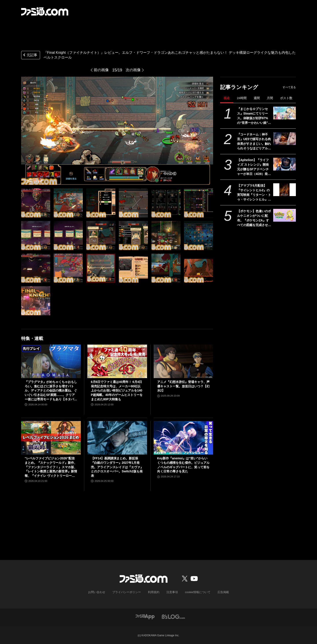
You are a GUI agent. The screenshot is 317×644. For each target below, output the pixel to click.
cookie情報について (196, 592)
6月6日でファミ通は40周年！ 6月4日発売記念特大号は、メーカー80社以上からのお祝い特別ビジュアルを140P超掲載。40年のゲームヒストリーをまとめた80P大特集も (117, 390)
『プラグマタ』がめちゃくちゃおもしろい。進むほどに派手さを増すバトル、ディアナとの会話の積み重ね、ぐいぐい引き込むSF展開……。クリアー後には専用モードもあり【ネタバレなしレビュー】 (51, 391)
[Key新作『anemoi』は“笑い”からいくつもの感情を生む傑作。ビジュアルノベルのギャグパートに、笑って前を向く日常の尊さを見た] (183, 438)
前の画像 (101, 70)
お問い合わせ (100, 592)
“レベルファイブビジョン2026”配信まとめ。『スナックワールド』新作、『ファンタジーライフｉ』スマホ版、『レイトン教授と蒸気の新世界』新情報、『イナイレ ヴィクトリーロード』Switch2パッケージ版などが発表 (51, 467)
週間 (257, 98)
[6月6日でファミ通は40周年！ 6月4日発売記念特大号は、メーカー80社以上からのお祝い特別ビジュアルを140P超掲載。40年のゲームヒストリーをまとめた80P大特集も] (117, 361)
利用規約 (154, 592)
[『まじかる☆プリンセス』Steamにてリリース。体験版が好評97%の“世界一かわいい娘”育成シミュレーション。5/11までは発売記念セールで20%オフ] (285, 113)
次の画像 (134, 70)
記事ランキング (239, 87)
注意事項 (171, 592)
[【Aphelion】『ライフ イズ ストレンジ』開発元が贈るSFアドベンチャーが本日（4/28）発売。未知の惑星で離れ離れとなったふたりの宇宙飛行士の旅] (285, 164)
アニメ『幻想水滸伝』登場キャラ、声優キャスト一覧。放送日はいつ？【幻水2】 (183, 386)
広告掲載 (219, 592)
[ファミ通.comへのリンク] (45, 11)
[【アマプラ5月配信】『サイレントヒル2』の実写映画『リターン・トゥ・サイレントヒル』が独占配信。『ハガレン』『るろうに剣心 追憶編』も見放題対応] (285, 190)
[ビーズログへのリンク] (173, 616)
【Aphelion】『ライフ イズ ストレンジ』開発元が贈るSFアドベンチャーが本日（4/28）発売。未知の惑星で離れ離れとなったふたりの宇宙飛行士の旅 (254, 167)
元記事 (30, 55)
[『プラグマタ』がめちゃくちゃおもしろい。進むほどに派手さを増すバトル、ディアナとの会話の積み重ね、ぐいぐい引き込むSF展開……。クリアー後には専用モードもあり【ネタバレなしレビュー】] (51, 361)
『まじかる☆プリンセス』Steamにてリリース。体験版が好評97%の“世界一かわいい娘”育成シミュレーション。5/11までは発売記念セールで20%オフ (254, 116)
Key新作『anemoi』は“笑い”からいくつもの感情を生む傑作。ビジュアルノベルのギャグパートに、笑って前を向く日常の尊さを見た (183, 465)
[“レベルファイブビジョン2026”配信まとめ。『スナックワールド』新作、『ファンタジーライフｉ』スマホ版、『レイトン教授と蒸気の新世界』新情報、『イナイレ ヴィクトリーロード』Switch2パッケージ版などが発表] (51, 438)
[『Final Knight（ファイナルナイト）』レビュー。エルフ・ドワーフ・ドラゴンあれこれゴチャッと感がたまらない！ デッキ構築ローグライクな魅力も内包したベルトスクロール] (36, 203)
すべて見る (289, 87)
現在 (227, 98)
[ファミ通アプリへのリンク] (145, 616)
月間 (270, 98)
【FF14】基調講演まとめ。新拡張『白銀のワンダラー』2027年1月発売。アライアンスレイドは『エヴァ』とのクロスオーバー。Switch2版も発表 (117, 467)
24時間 (242, 98)
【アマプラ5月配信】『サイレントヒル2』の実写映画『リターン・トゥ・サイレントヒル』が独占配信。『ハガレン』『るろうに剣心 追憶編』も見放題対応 (254, 193)
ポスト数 (286, 98)
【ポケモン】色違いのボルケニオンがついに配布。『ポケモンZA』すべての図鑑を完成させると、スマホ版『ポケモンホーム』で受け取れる (254, 218)
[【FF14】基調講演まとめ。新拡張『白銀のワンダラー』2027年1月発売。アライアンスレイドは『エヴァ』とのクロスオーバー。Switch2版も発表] (117, 438)
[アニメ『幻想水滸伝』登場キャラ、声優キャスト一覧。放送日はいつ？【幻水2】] (183, 361)
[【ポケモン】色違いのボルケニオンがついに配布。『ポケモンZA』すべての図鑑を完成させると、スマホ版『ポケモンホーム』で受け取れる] (285, 215)
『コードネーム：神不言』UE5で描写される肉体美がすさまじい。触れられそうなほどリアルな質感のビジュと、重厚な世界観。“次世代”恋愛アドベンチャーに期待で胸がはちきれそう (254, 142)
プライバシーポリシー (128, 592)
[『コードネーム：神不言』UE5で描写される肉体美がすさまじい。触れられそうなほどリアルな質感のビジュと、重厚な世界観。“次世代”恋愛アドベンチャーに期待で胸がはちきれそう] (285, 139)
